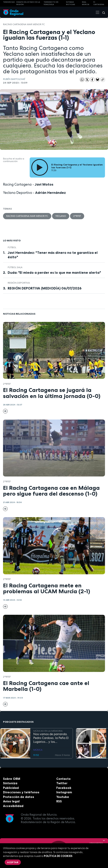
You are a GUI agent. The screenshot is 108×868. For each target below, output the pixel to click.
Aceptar (13, 862)
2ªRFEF (77, 216)
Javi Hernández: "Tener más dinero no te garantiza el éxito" (53, 255)
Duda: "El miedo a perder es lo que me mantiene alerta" (54, 273)
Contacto (63, 779)
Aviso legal (11, 801)
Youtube (63, 797)
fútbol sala (15, 267)
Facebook (64, 788)
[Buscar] (102, 12)
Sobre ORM (12, 779)
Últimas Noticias (71, 3)
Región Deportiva (19, 283)
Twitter (62, 783)
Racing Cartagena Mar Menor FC (24, 24)
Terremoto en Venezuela (51, 3)
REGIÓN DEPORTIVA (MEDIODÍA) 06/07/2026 (45, 288)
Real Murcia (86, 3)
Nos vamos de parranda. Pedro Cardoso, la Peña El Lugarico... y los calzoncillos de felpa (51, 738)
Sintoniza (10, 783)
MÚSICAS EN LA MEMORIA (48, 731)
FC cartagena (99, 3)
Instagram (64, 792)
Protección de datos (19, 797)
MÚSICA (38, 750)
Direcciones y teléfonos (21, 792)
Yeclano (61, 216)
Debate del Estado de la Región (28, 3)
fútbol (12, 247)
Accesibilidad (13, 806)
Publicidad (11, 788)
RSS (59, 801)
